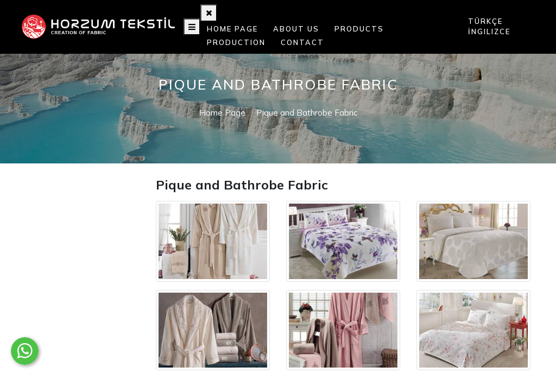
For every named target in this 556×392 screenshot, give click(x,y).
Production (236, 42)
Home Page (232, 29)
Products (359, 29)
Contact (302, 42)
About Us (296, 29)
